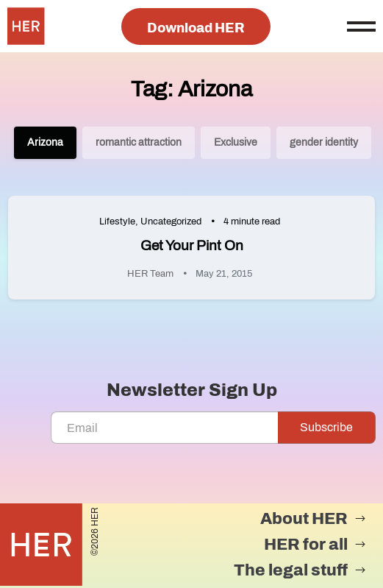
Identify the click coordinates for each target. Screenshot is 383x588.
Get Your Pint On (192, 245)
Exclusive (236, 142)
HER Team (150, 274)
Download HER (196, 28)
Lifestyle (117, 222)
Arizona (45, 142)
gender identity (324, 142)
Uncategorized (171, 222)
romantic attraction (139, 142)
